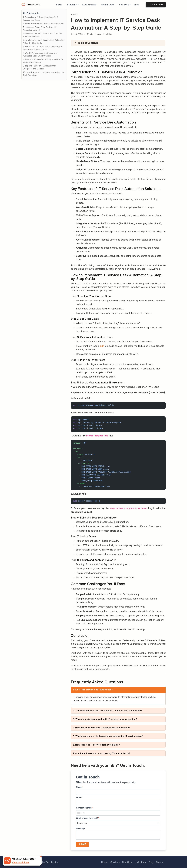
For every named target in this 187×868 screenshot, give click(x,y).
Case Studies (89, 5)
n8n (102, 346)
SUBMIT (82, 844)
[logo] (31, 5)
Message (81, 828)
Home (59, 5)
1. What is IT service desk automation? (93, 690)
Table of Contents (88, 43)
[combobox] (79, 813)
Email (79, 797)
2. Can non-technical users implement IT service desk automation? (107, 711)
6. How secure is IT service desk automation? (96, 745)
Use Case (124, 5)
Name (79, 787)
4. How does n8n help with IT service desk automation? (101, 728)
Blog (137, 5)
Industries (141, 862)
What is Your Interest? (87, 818)
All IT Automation (32, 13)
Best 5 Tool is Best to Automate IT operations (44, 24)
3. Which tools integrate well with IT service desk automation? (105, 719)
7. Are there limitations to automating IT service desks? (101, 753)
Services (72, 5)
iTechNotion (52, 862)
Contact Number (84, 808)
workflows (108, 5)
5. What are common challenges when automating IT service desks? (108, 736)
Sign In (160, 862)
